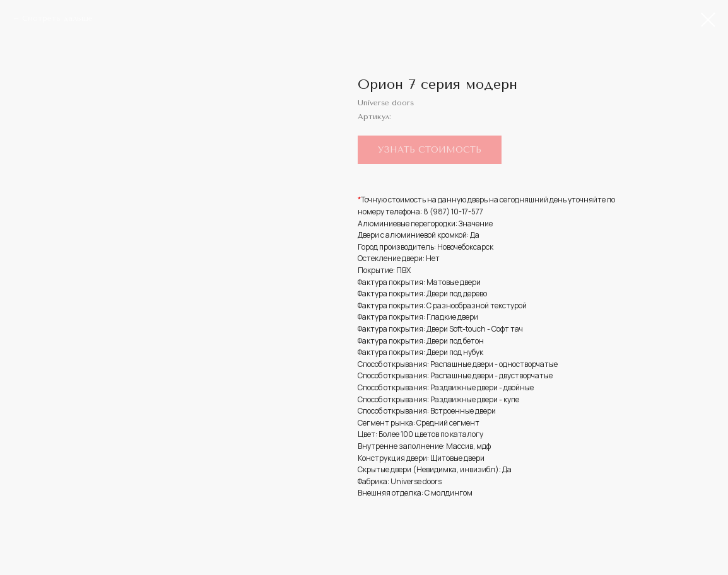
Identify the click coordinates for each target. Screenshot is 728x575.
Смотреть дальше (57, 18)
